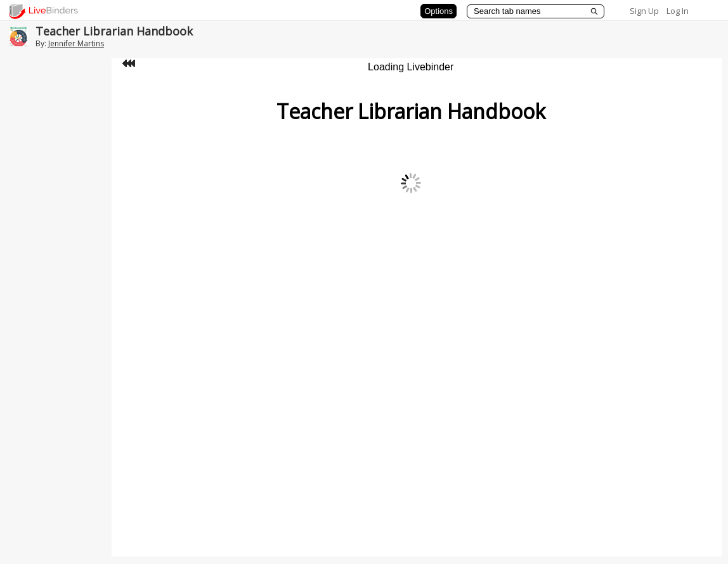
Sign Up (644, 11)
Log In (678, 11)
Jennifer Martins (76, 43)
